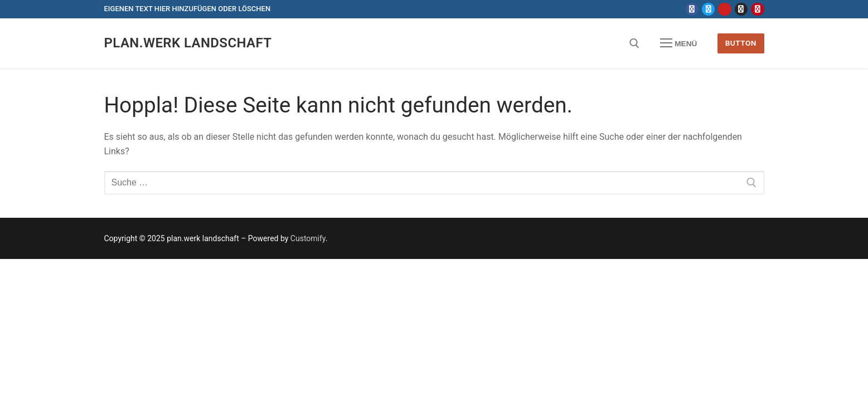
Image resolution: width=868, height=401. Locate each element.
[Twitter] (708, 9)
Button (741, 43)
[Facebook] (692, 9)
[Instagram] (741, 9)
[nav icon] (678, 43)
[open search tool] (634, 43)
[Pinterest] (757, 9)
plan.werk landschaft (188, 43)
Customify (308, 238)
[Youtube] (724, 9)
